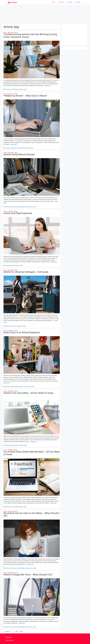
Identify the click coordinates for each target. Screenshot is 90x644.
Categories (79, 2)
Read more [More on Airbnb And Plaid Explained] (54, 262)
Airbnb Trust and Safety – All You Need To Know (28, 393)
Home (53, 2)
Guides (25, 89)
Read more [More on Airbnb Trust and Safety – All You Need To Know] (34, 441)
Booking (21, 89)
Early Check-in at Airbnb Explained (22, 332)
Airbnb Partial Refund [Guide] (19, 154)
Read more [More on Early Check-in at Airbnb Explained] (7, 383)
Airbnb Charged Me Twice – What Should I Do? (28, 574)
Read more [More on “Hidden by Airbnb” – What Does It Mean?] (14, 144)
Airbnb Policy (14, 148)
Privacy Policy (61, 2)
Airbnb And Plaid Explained (18, 213)
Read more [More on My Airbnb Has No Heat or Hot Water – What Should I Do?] (30, 564)
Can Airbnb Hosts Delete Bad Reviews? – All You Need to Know (32, 453)
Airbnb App (10, 32)
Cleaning (25, 386)
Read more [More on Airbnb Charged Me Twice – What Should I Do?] (22, 623)
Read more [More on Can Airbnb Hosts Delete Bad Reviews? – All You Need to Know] (53, 503)
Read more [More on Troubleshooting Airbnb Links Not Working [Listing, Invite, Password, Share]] (48, 85)
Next (22, 631)
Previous (7, 631)
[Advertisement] (45, 14)
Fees (31, 207)
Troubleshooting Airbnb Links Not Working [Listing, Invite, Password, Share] (30, 36)
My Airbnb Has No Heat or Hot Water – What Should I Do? (32, 514)
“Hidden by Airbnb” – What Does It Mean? (25, 96)
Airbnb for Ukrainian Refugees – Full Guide (26, 272)
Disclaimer (70, 2)
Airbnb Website (15, 89)
